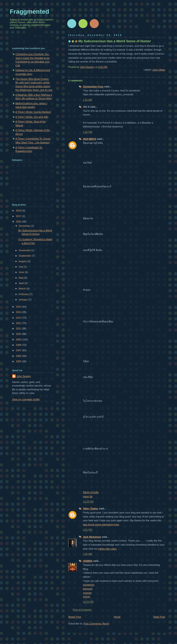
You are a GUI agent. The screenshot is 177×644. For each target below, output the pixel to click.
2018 (19, 211)
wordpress (89, 585)
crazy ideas (159, 70)
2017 (19, 216)
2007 (19, 350)
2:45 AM (88, 554)
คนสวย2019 (90, 139)
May (22, 278)
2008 (19, 345)
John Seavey (24, 376)
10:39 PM (88, 502)
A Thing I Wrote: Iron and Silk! (32, 117)
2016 (19, 222)
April (22, 283)
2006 (19, 356)
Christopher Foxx (93, 87)
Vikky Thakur (91, 509)
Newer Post (75, 617)
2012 (19, 323)
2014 (19, 312)
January (24, 300)
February (24, 294)
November (25, 250)
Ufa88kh (88, 561)
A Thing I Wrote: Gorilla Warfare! (33, 112)
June (22, 272)
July (21, 267)
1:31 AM (88, 100)
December (25, 226)
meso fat (88, 496)
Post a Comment (82, 610)
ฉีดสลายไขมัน (91, 492)
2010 (19, 334)
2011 (19, 329)
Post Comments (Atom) (96, 624)
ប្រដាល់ (87, 597)
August (23, 261)
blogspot (88, 589)
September (25, 256)
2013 (19, 318)
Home (117, 617)
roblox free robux (107, 549)
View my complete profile (26, 399)
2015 (19, 307)
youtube (87, 593)
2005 (19, 361)
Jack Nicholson (92, 537)
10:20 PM (88, 602)
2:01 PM (88, 530)
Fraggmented (30, 12)
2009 (19, 340)
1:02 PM (88, 132)
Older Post (159, 617)
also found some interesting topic (101, 524)
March (23, 289)
